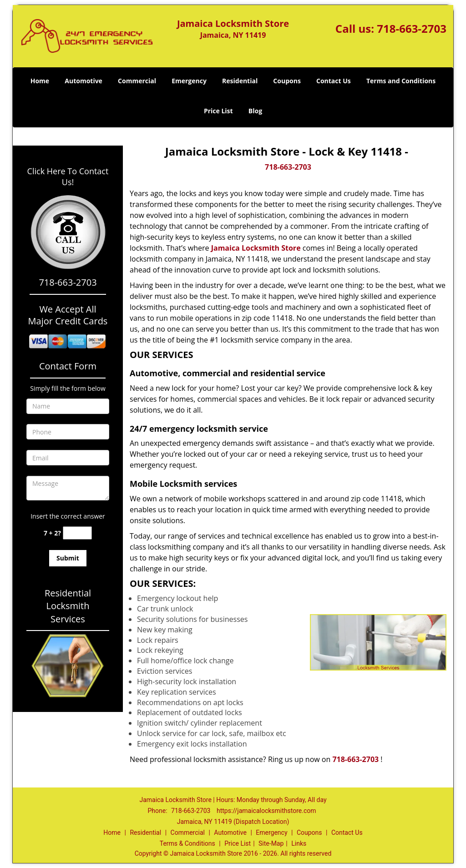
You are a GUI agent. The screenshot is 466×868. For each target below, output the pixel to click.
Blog (255, 111)
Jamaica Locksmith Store (256, 248)
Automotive (84, 81)
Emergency (189, 81)
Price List (218, 111)
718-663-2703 (412, 28)
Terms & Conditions (187, 843)
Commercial (137, 81)
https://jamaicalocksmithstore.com (266, 811)
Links (299, 843)
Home (40, 81)
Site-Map (271, 843)
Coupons (287, 81)
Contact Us (334, 81)
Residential (240, 81)
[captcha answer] (77, 533)
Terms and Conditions (401, 81)
